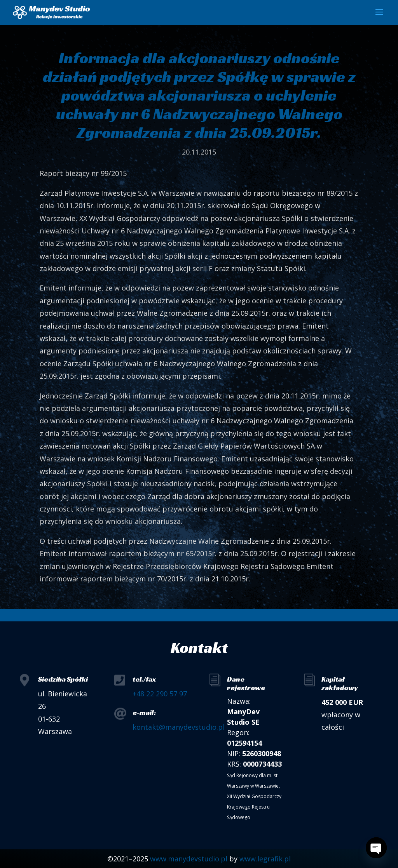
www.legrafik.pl (265, 859)
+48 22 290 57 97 (160, 694)
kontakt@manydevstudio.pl (179, 727)
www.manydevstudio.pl (189, 859)
